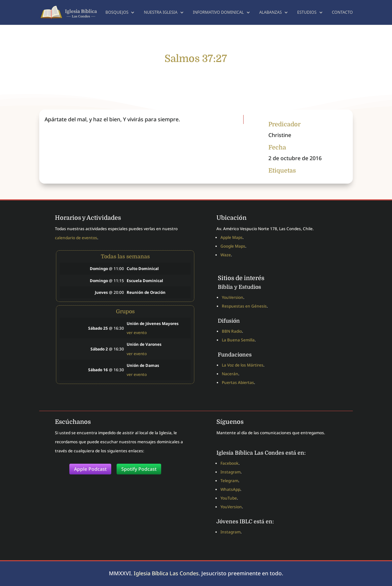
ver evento (137, 332)
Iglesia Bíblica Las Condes (166, 573)
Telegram (229, 481)
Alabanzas (271, 13)
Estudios (307, 13)
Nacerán (230, 374)
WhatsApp (230, 489)
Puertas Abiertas (238, 382)
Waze (226, 255)
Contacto (343, 13)
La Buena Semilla (238, 340)
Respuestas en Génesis (244, 306)
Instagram (231, 472)
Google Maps (233, 246)
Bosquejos (117, 13)
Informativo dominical (218, 13)
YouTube (229, 498)
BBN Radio (232, 331)
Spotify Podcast (139, 469)
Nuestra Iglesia (160, 13)
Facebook (230, 463)
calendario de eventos (76, 238)
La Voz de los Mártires (243, 365)
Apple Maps (232, 237)
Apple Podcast (90, 469)
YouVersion (233, 297)
